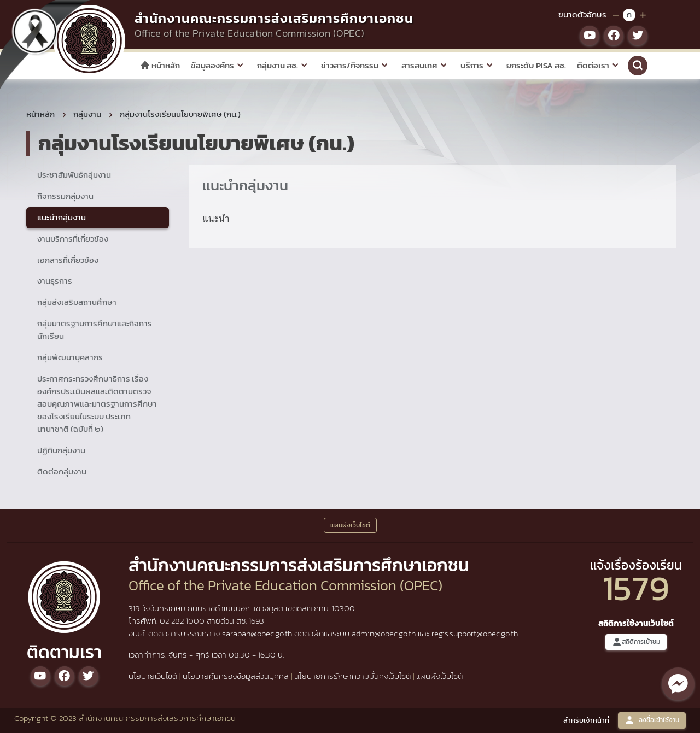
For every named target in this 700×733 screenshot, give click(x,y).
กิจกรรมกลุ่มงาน (65, 196)
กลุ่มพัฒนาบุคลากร (70, 357)
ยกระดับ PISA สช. (536, 65)
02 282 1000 (183, 621)
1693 (256, 621)
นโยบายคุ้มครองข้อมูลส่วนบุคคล (236, 676)
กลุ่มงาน (87, 114)
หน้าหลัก (160, 65)
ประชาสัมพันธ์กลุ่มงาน (74, 175)
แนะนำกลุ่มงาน (62, 217)
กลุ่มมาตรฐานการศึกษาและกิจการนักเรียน (95, 330)
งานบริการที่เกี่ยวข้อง (73, 239)
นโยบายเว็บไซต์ (153, 676)
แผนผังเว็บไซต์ (439, 676)
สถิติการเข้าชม (636, 642)
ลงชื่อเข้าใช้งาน (652, 720)
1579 (636, 588)
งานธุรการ (55, 281)
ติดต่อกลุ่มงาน (62, 471)
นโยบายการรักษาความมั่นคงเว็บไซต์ (352, 676)
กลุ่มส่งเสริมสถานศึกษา (77, 302)
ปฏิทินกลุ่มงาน (61, 450)
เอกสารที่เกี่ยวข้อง (68, 260)
